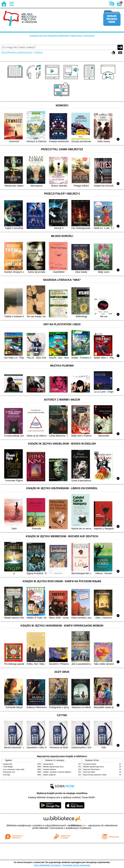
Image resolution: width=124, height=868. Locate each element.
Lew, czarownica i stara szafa (14, 769)
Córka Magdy (8, 767)
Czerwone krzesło (90, 764)
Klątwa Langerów (49, 775)
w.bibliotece (76, 825)
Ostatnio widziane (50, 769)
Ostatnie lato (8, 764)
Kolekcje (39, 52)
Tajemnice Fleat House (91, 769)
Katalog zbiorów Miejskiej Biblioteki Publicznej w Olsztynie (62, 36)
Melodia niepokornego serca (53, 767)
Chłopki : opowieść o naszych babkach (57, 772)
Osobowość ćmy (9, 772)
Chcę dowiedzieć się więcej (47, 865)
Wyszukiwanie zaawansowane (17, 52)
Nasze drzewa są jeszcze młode (95, 775)
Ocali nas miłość (89, 772)
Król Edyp (7, 775)
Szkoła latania (48, 764)
